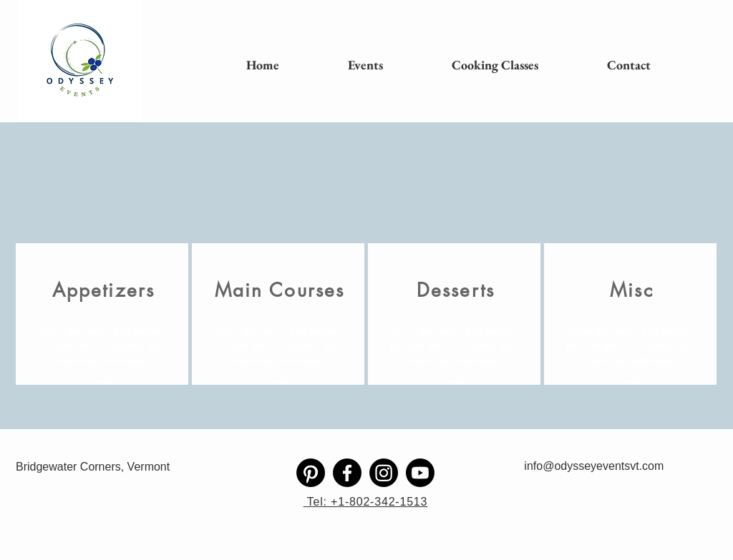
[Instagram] (384, 473)
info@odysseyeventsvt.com (594, 466)
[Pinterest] (311, 473)
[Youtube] (420, 473)
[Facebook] (347, 473)
